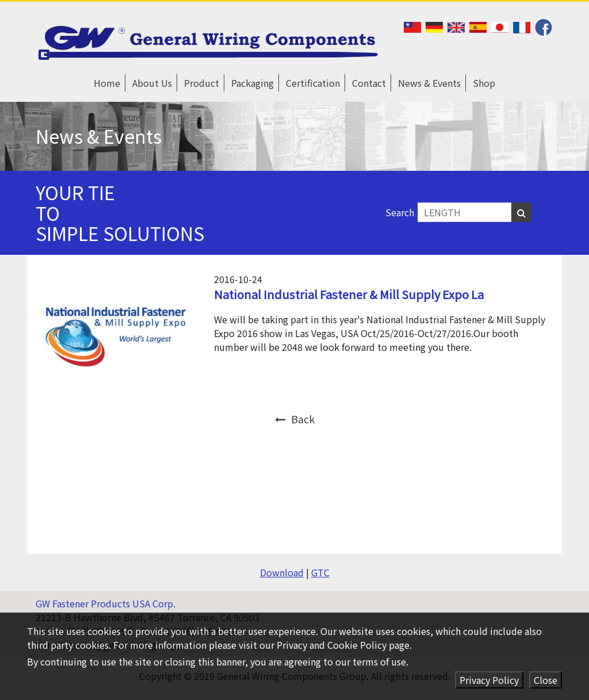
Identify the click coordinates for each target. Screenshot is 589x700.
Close (546, 680)
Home (107, 83)
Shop (484, 83)
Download (282, 572)
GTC (320, 572)
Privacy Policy (489, 680)
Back (295, 419)
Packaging (253, 83)
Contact (369, 83)
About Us (152, 83)
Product (202, 83)
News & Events (429, 83)
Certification (313, 83)
